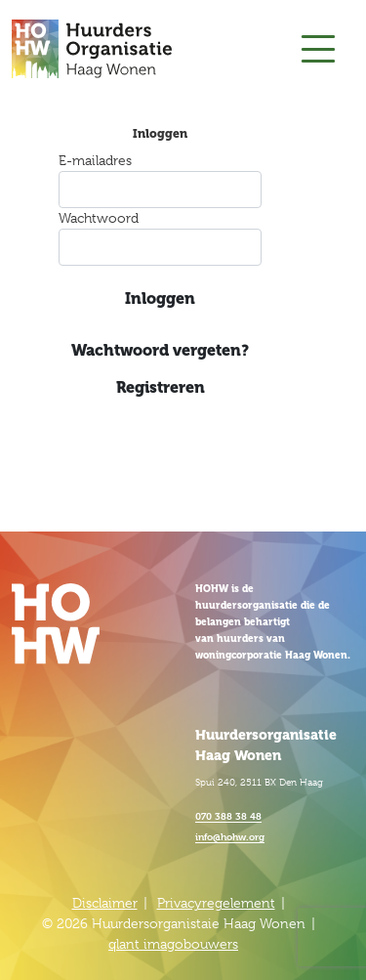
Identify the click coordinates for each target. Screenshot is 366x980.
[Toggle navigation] (318, 49)
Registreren (161, 387)
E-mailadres (95, 160)
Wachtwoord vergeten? (160, 350)
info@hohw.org (230, 836)
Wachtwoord (99, 218)
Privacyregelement (216, 903)
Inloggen (160, 298)
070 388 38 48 (228, 815)
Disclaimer (105, 903)
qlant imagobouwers (173, 944)
